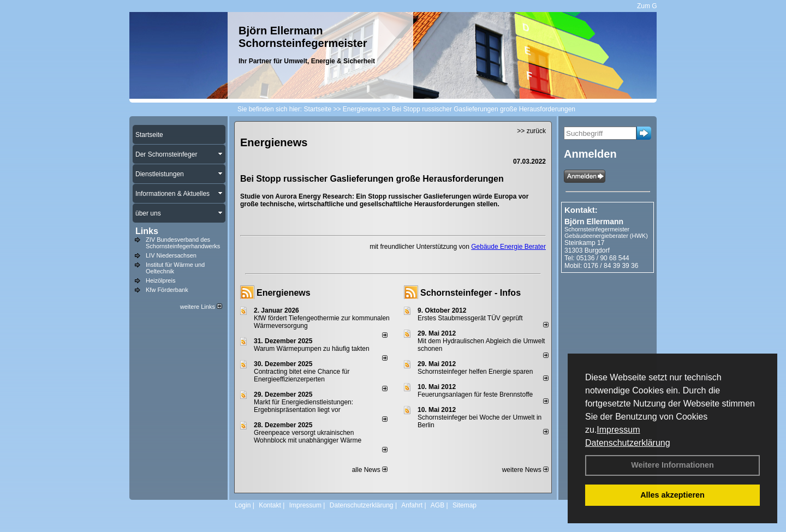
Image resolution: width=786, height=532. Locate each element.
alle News (370, 470)
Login (243, 505)
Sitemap (465, 505)
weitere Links (201, 307)
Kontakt (270, 505)
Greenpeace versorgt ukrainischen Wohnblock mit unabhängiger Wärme (308, 437)
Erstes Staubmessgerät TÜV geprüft (470, 318)
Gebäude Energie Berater (508, 247)
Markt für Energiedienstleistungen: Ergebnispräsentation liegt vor (303, 406)
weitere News (525, 470)
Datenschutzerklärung (628, 443)
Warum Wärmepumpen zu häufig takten (312, 349)
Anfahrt (412, 505)
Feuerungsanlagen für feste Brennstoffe (475, 394)
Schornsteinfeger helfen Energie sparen (475, 372)
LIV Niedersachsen (171, 255)
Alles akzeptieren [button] (672, 495)
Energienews (284, 293)
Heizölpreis (160, 280)
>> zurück (531, 131)
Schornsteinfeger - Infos (471, 293)
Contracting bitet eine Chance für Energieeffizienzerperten (302, 375)
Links (147, 231)
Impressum (618, 430)
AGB (437, 505)
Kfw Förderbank (167, 290)
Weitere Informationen (672, 465)
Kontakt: (581, 210)
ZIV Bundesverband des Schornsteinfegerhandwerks (183, 243)
